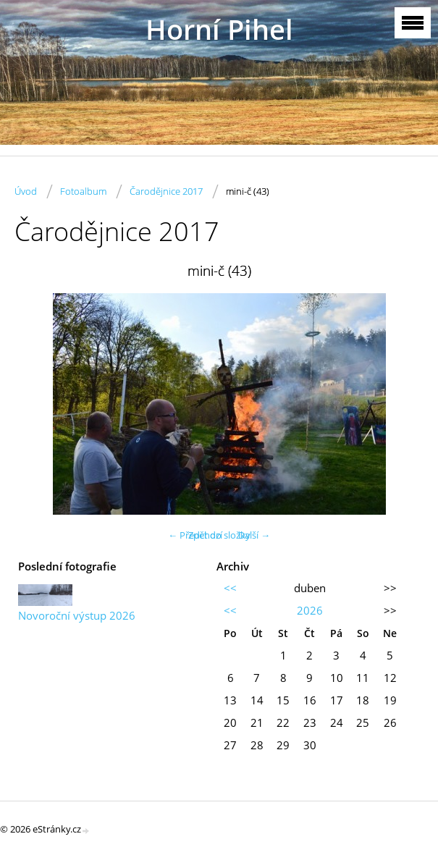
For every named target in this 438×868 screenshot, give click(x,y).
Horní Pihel (219, 29)
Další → (254, 535)
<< (230, 588)
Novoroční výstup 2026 (77, 615)
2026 (310, 610)
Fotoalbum (83, 191)
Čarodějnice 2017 (166, 191)
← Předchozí (195, 535)
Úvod (26, 191)
